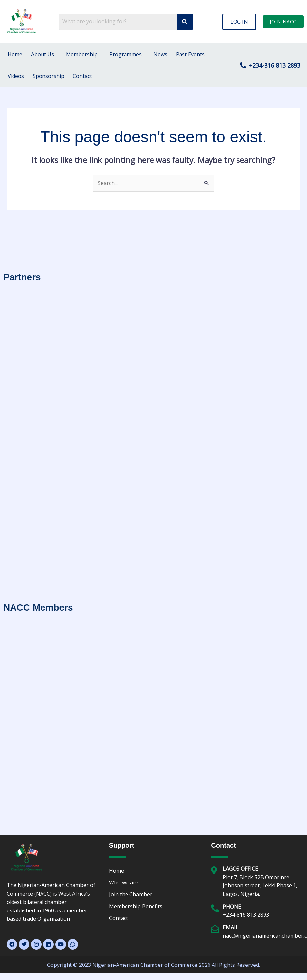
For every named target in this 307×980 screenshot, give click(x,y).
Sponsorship (48, 76)
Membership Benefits (136, 906)
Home (15, 54)
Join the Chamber (131, 894)
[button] (239, 22)
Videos (16, 76)
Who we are (124, 882)
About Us (42, 54)
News (160, 54)
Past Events (190, 54)
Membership (82, 54)
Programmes (126, 54)
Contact (82, 76)
